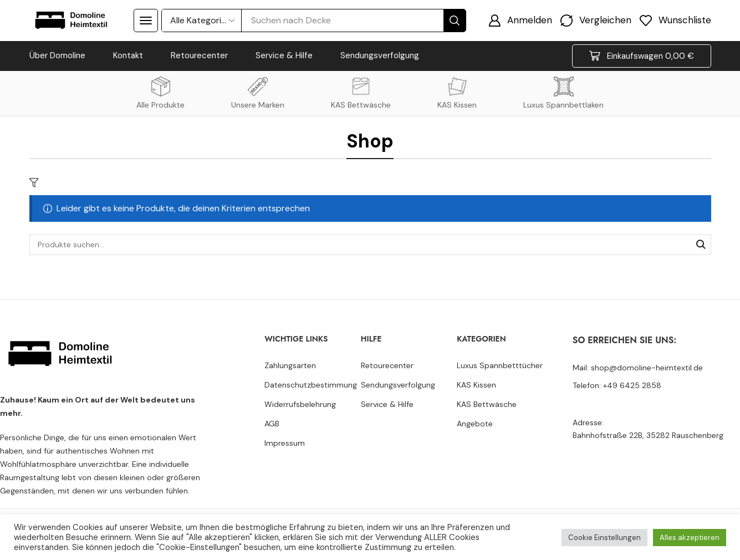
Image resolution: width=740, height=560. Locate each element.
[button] (146, 21)
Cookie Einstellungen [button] (604, 538)
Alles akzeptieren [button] (690, 538)
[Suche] (455, 21)
